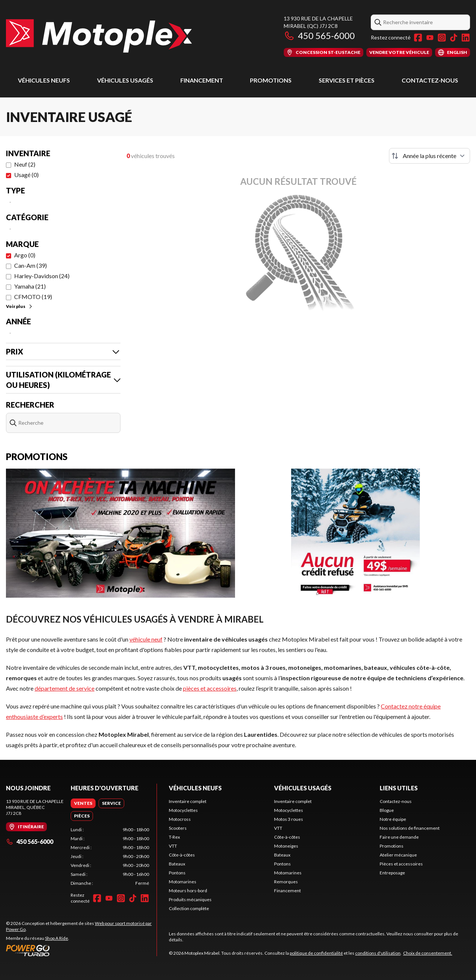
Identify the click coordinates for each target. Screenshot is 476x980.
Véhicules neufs (44, 80)
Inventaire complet (188, 801)
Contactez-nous (430, 80)
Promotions (271, 80)
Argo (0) (25, 255)
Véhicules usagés (125, 80)
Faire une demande (399, 837)
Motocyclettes (183, 810)
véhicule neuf (146, 639)
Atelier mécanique (398, 855)
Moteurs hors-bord (188, 891)
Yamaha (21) (30, 286)
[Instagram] (442, 38)
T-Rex (174, 837)
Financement (202, 80)
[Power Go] (81, 950)
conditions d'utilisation (378, 953)
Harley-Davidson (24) (42, 276)
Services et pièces (347, 80)
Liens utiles (399, 788)
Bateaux (177, 864)
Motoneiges (286, 846)
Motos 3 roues (289, 819)
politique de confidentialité (316, 953)
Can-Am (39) (30, 265)
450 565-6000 (319, 36)
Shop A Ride (57, 938)
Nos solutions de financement (410, 828)
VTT (173, 846)
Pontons (177, 873)
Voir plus (20, 306)
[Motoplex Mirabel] (99, 36)
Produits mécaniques (190, 899)
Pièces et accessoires (401, 864)
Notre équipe (393, 819)
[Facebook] (418, 38)
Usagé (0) (26, 175)
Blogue (387, 810)
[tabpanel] (110, 857)
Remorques (286, 882)
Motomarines (183, 882)
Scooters (178, 828)
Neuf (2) (25, 164)
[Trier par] (430, 156)
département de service (65, 688)
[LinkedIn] (466, 38)
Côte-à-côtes (182, 855)
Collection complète (189, 908)
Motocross (180, 819)
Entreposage (392, 873)
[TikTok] (454, 38)
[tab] (83, 803)
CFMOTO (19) (33, 297)
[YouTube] (430, 38)
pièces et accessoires (210, 688)
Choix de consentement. (428, 953)
